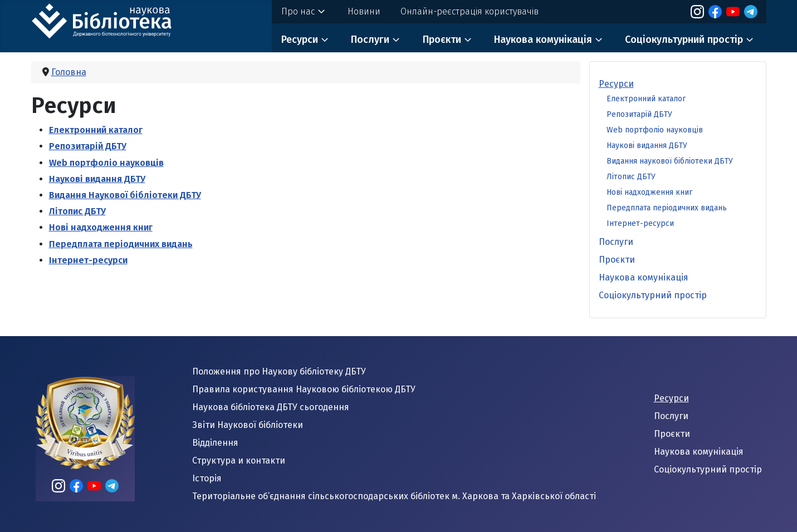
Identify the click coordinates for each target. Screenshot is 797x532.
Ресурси (300, 40)
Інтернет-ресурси (88, 260)
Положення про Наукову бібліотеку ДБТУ (279, 371)
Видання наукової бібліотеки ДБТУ (670, 161)
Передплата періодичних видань (121, 244)
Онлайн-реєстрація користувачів (470, 11)
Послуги (370, 40)
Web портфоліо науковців (106, 163)
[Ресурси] (325, 40)
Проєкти (442, 40)
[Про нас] (321, 12)
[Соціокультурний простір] (750, 40)
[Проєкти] (468, 40)
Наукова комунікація (543, 40)
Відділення (215, 443)
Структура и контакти (239, 460)
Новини (364, 11)
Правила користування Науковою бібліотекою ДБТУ (304, 389)
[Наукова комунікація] (599, 40)
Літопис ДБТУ (77, 211)
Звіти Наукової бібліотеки (248, 425)
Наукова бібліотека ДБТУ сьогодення (271, 407)
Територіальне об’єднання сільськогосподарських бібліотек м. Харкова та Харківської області (394, 496)
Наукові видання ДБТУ (97, 179)
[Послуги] (396, 40)
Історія (207, 478)
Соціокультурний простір (684, 40)
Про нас (298, 11)
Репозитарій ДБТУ (88, 146)
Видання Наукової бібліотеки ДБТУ (125, 195)
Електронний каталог (96, 130)
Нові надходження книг (101, 227)
